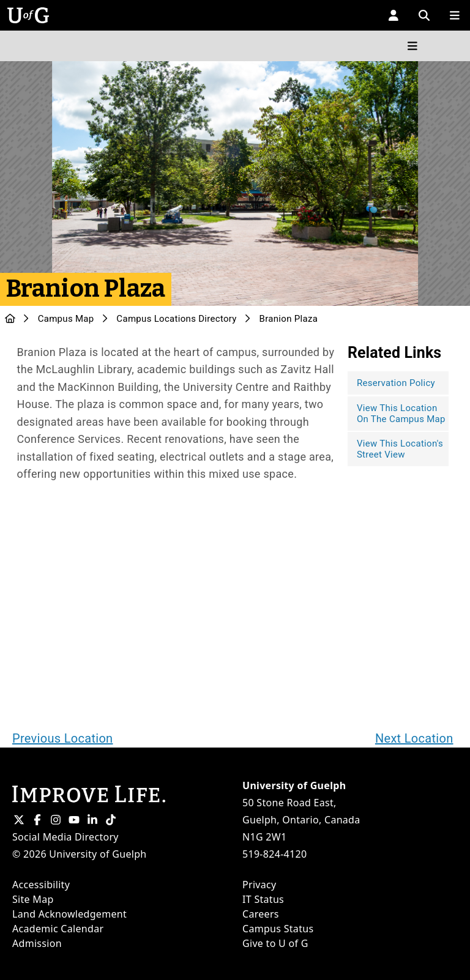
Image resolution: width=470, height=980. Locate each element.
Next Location (414, 738)
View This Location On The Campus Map (401, 414)
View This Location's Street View (400, 449)
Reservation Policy (396, 383)
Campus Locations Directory (176, 319)
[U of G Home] (10, 319)
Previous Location (62, 738)
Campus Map (66, 319)
